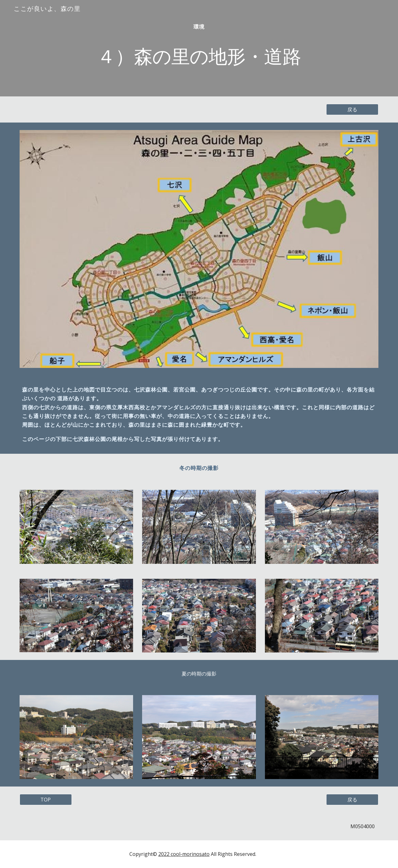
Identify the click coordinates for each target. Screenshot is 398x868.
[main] (199, 48)
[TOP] (46, 800)
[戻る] (352, 109)
